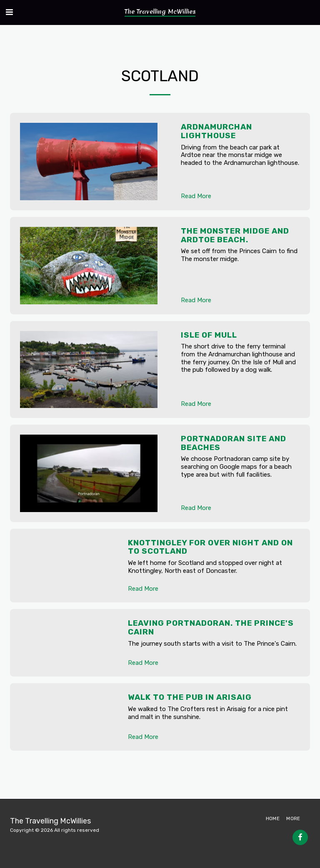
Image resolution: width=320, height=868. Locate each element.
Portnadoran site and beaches (234, 443)
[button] (9, 12)
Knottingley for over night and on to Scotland (210, 547)
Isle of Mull (209, 335)
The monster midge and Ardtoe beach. (235, 235)
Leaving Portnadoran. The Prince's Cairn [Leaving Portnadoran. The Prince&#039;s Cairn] (211, 627)
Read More (196, 196)
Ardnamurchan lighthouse (216, 131)
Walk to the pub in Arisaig (190, 697)
